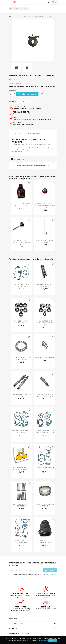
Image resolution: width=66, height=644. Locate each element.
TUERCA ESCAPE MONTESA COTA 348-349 (45, 505)
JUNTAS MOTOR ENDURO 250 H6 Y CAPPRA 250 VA (21, 542)
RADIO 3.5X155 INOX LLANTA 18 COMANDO (45, 241)
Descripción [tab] (18, 133)
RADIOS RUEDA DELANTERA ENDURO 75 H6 (21, 505)
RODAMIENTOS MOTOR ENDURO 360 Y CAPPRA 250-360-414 (45, 323)
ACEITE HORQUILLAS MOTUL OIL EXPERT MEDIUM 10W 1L (21, 205)
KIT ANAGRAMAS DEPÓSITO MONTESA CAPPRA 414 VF (21, 468)
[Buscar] (19, 8)
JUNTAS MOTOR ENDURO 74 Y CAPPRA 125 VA (21, 285)
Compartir (19, 101)
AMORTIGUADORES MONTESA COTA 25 (21, 395)
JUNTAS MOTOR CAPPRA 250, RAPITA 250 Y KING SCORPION (45, 432)
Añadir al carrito (27, 94)
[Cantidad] (12, 94)
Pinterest (28, 101)
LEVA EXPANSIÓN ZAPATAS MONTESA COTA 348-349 (45, 395)
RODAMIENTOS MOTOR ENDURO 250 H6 (21, 322)
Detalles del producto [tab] (33, 133)
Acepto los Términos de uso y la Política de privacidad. (33, 574)
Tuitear (24, 101)
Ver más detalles (51, 574)
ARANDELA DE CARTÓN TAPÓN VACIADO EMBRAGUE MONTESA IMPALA (45, 206)
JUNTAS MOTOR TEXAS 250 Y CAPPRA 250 (21, 432)
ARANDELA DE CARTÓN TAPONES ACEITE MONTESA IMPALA (21, 242)
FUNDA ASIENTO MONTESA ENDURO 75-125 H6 (45, 542)
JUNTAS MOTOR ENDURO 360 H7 (45, 468)
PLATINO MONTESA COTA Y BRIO (45, 358)
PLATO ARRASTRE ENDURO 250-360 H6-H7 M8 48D (21, 359)
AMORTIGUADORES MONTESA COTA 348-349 (45, 285)
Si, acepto (53, 641)
